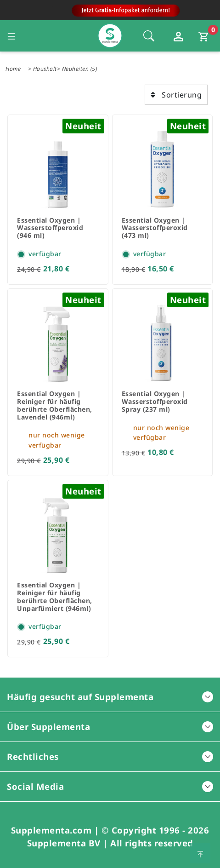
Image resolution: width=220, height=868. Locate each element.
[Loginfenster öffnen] (180, 36)
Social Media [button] (110, 786)
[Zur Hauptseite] (110, 13)
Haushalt (45, 69)
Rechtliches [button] (110, 756)
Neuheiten (76, 69)
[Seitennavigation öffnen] (11, 36)
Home (13, 69)
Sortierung (176, 95)
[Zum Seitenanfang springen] (200, 853)
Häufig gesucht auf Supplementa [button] (110, 697)
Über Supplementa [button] (110, 727)
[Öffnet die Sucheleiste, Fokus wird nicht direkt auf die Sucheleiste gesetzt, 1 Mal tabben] (149, 36)
